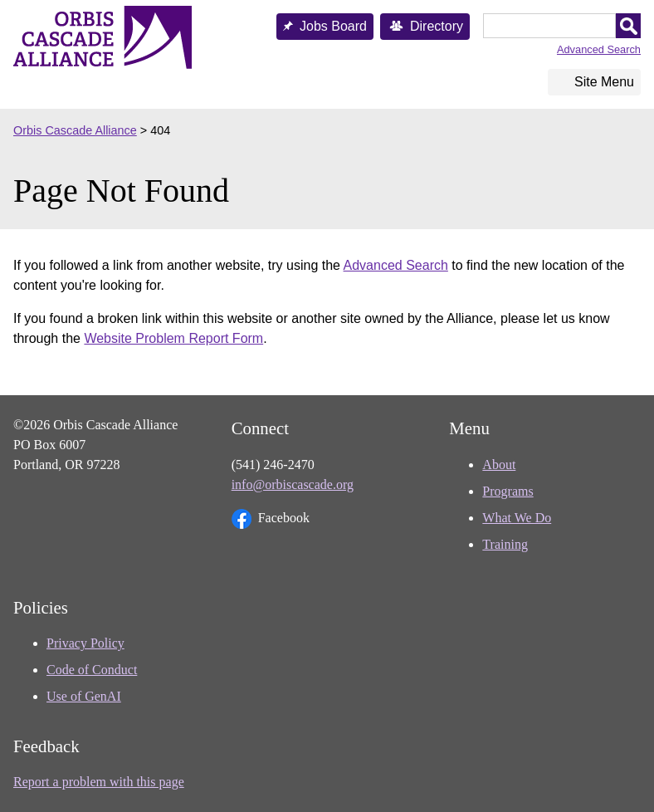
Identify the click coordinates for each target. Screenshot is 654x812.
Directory (437, 26)
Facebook (271, 519)
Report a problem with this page (99, 782)
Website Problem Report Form (173, 338)
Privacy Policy (85, 643)
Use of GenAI (84, 696)
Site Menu (604, 82)
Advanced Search (599, 49)
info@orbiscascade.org (293, 484)
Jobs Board (333, 26)
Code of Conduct (92, 670)
